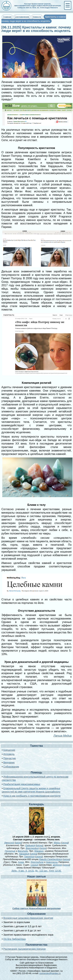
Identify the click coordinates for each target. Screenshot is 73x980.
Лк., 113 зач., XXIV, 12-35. (48, 871)
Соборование (11, 767)
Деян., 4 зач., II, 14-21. (23, 871)
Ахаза (21, 862)
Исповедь (9, 754)
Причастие (10, 758)
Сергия (34, 865)
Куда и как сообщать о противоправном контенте (32, 796)
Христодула (37, 862)
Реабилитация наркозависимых (22, 784)
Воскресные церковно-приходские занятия (28, 918)
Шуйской (57, 865)
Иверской (9, 843)
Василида (23, 851)
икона (19, 843)
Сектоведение (22, 17)
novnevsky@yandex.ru (50, 973)
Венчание (9, 763)
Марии (57, 843)
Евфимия (30, 845)
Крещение (9, 750)
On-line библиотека (14, 939)
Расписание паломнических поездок (24, 949)
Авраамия (24, 854)
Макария (39, 851)
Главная (7, 17)
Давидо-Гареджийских (50, 859)
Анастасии (52, 862)
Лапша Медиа (63, 736)
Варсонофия (32, 848)
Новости (37, 17)
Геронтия (10, 851)
